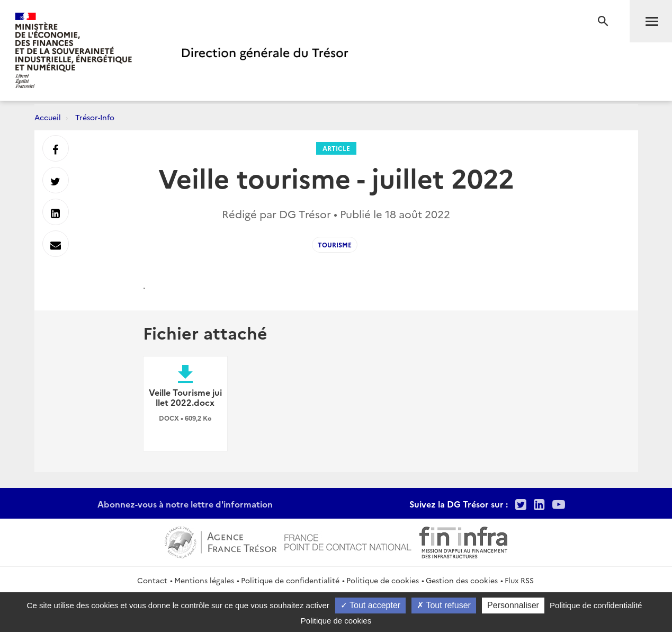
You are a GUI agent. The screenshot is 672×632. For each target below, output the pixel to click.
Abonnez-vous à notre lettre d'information (185, 504)
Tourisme (335, 244)
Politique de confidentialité (290, 580)
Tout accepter (370, 605)
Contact (152, 580)
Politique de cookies (383, 580)
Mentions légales (204, 580)
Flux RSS (519, 580)
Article (336, 148)
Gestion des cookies (462, 580)
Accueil (48, 117)
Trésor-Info (95, 117)
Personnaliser (513, 605)
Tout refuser (444, 605)
